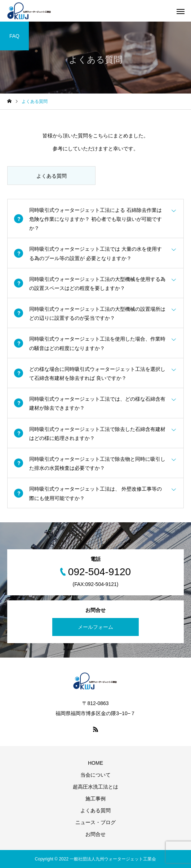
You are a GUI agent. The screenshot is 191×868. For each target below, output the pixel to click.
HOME (95, 763)
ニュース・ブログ (95, 822)
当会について (95, 775)
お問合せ (95, 834)
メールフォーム (95, 627)
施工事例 (95, 799)
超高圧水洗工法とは (95, 787)
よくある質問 (95, 810)
